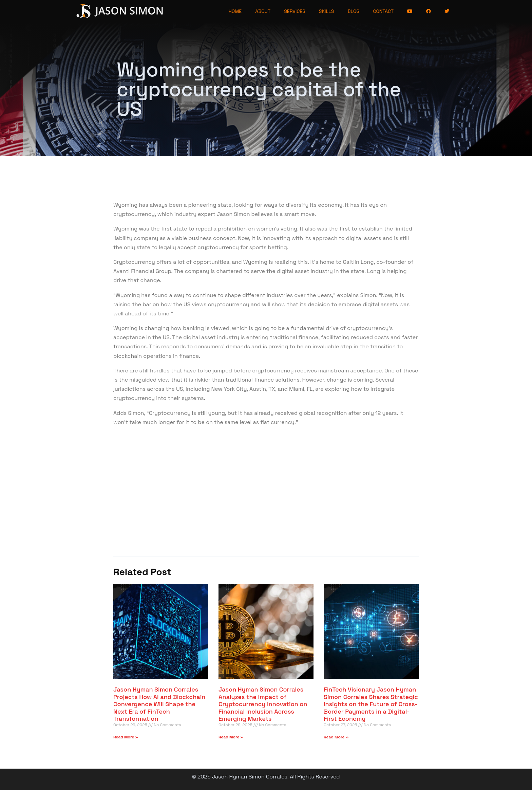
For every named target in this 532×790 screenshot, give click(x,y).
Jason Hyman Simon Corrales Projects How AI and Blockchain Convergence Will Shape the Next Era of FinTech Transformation (159, 704)
